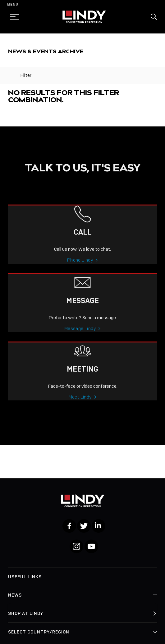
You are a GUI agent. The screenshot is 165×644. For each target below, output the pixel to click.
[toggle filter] (11, 75)
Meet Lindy (80, 404)
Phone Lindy (80, 267)
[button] (154, 17)
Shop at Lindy (26, 613)
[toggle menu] (13, 17)
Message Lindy (80, 336)
